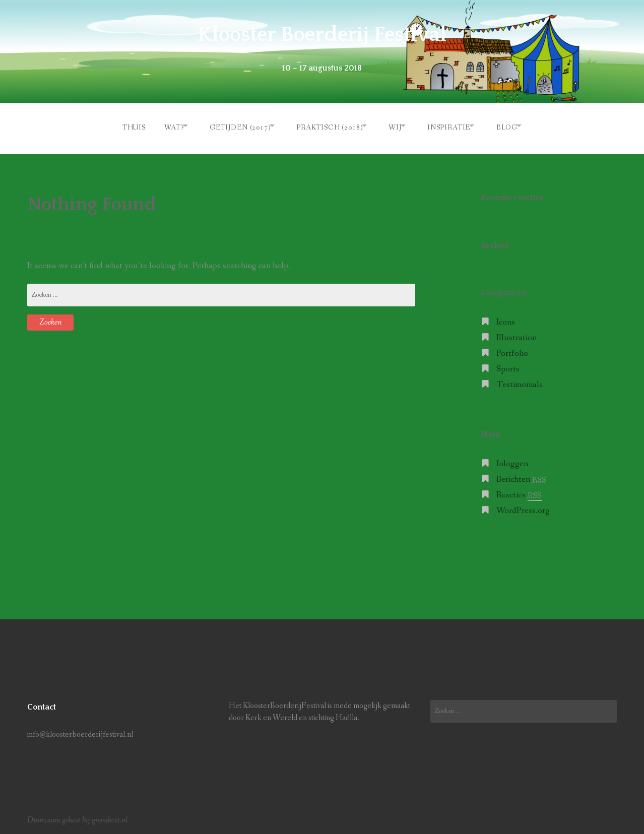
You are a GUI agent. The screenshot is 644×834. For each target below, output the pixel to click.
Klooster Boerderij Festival (322, 34)
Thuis (114, 125)
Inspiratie (456, 125)
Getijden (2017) (230, 125)
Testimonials (520, 381)
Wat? (158, 125)
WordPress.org (523, 507)
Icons (506, 319)
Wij (397, 125)
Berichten (521, 476)
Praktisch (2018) (325, 125)
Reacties (519, 492)
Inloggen (512, 460)
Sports (508, 366)
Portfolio (512, 350)
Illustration (517, 334)
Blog (521, 125)
